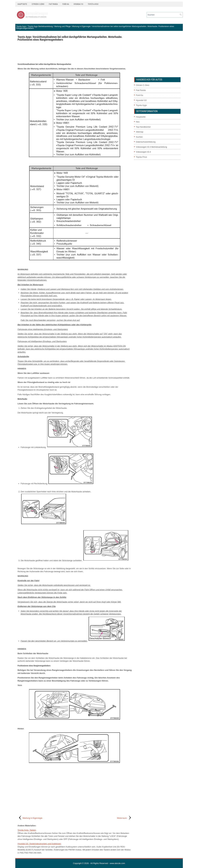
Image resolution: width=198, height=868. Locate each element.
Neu (138, 122)
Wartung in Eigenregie (81, 26)
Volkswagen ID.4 (143, 152)
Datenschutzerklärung (146, 142)
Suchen (139, 137)
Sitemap (140, 132)
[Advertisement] (75, 52)
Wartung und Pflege (62, 26)
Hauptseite (22, 4)
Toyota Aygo (93, 4)
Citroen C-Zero (38, 4)
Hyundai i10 (78, 4)
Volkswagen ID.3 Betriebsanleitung (152, 147)
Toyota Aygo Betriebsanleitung (40, 26)
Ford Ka (66, 4)
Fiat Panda (53, 4)
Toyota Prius (142, 157)
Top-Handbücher (143, 127)
